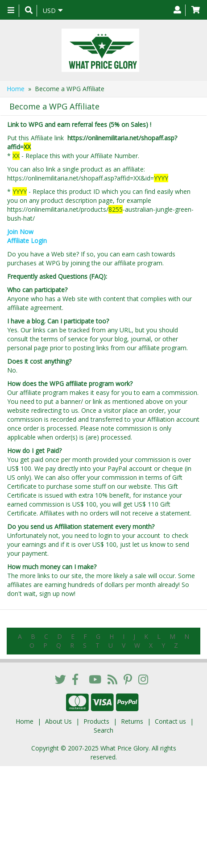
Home (16, 89)
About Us (58, 721)
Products (96, 721)
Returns (132, 721)
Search (103, 730)
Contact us (170, 721)
